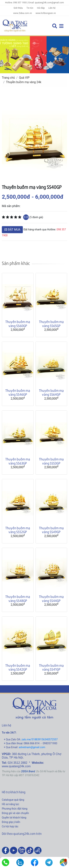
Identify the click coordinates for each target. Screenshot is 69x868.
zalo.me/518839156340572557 (40, 739)
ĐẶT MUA (12, 230)
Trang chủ (8, 78)
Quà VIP (24, 78)
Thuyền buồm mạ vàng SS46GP (18, 392)
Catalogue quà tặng (13, 800)
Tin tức (30, 8)
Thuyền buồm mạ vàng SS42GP (18, 667)
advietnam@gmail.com (32, 747)
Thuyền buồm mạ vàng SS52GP (18, 530)
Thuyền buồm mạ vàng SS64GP (51, 392)
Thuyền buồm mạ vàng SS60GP (18, 324)
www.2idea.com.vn (23, 13)
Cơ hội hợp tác (10, 826)
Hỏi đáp (41, 8)
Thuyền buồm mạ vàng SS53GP (51, 461)
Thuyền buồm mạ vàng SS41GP (51, 667)
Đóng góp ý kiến (11, 822)
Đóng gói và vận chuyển (15, 813)
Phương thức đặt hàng (15, 809)
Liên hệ (52, 8)
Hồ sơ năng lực (10, 804)
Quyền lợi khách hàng (14, 818)
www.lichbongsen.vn (46, 13)
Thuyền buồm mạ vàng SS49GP (51, 530)
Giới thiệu (18, 8)
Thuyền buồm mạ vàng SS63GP (18, 461)
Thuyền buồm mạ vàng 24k (24, 82)
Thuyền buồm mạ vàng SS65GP (51, 324)
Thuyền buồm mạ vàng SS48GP (18, 599)
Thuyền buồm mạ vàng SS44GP (51, 599)
